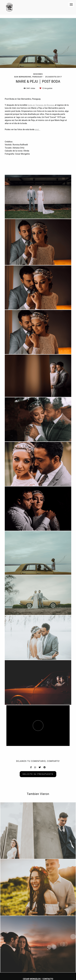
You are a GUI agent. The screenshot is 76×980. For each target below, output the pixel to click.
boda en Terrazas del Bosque (41, 105)
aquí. (38, 130)
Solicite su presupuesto (38, 774)
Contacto (48, 979)
